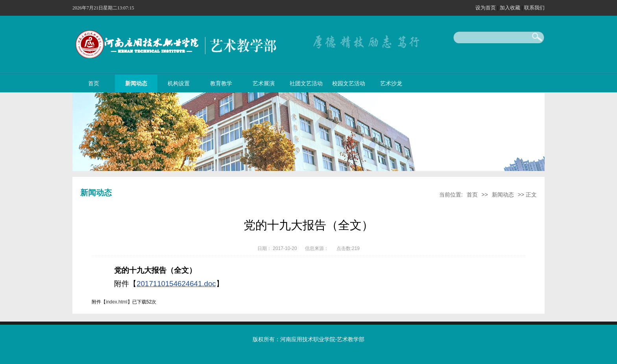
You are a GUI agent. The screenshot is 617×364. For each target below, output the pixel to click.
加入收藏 (511, 8)
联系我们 (534, 8)
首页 (94, 84)
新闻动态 (136, 84)
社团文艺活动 (306, 84)
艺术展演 (264, 84)
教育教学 (221, 84)
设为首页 (486, 8)
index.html (117, 302)
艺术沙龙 (391, 84)
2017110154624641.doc (176, 284)
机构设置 (179, 84)
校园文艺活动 (349, 84)
